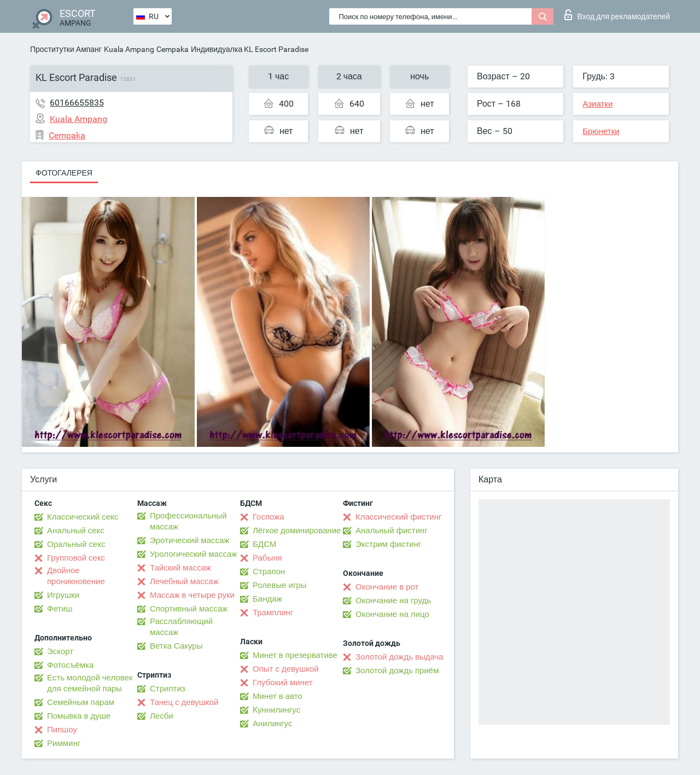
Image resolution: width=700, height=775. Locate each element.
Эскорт (60, 651)
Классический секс (83, 517)
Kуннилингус (276, 710)
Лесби (162, 716)
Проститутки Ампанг (66, 49)
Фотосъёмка (70, 665)
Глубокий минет (283, 683)
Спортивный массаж (189, 609)
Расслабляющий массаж (181, 627)
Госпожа (269, 517)
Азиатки (597, 104)
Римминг (64, 743)
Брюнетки (601, 131)
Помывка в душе (79, 716)
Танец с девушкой (184, 702)
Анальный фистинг (392, 531)
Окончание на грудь (393, 601)
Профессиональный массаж (188, 521)
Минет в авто (278, 696)
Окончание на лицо (392, 614)
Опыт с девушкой (286, 669)
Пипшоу (62, 730)
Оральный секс (76, 544)
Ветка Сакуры (176, 646)
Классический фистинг (398, 517)
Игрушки (63, 595)
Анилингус (272, 724)
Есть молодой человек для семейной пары (90, 683)
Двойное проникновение (76, 576)
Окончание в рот (387, 587)
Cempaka (173, 49)
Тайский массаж (180, 568)
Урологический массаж (193, 554)
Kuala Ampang (129, 49)
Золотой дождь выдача (399, 657)
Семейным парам (81, 702)
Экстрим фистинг (388, 544)
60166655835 (77, 103)
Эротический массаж (189, 540)
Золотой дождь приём (397, 671)
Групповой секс (76, 558)
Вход (617, 15)
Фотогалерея (64, 173)
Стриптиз (168, 689)
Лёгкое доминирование (297, 531)
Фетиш (60, 609)
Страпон (269, 572)
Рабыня (267, 558)
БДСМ (264, 544)
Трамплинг (273, 613)
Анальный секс (76, 531)
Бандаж (267, 599)
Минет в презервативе (295, 655)
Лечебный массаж (184, 581)
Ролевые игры (280, 585)
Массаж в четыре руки (192, 595)
